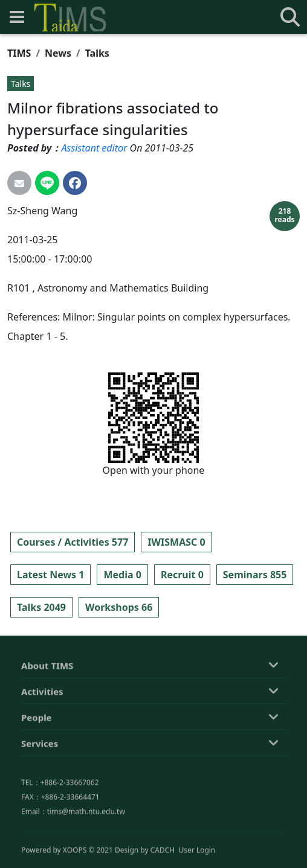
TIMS (19, 53)
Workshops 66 (119, 607)
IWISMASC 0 (176, 542)
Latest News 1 (50, 575)
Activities (42, 750)
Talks (97, 53)
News (58, 53)
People (37, 776)
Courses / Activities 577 (73, 542)
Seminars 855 (255, 575)
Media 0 (122, 575)
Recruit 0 (182, 575)
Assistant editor (94, 148)
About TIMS (47, 724)
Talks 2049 (41, 607)
